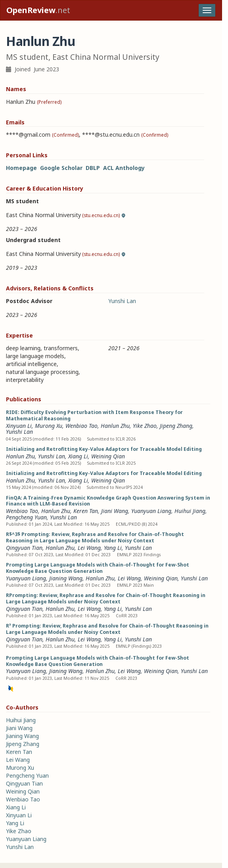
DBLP (93, 168)
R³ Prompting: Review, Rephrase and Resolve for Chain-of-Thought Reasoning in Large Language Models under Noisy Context (107, 629)
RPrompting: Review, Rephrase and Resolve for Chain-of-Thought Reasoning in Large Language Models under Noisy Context (106, 598)
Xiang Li (78, 456)
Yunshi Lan (122, 301)
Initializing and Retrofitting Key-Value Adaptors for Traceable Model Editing (104, 449)
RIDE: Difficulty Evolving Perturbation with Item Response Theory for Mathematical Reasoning (94, 415)
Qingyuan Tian (24, 548)
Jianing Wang (66, 578)
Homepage (21, 168)
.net (38, 10)
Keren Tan (86, 511)
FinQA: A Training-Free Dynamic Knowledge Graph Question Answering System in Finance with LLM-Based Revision (108, 501)
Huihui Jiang (190, 511)
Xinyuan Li (19, 426)
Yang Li (113, 548)
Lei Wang (89, 548)
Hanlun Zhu (115, 426)
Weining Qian (108, 456)
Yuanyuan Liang (151, 511)
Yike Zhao (145, 426)
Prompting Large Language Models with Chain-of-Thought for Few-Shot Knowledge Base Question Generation (98, 568)
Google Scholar (61, 168)
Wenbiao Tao (81, 426)
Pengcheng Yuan (26, 517)
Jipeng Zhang (176, 426)
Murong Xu (49, 426)
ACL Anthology (124, 168)
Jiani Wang (115, 511)
